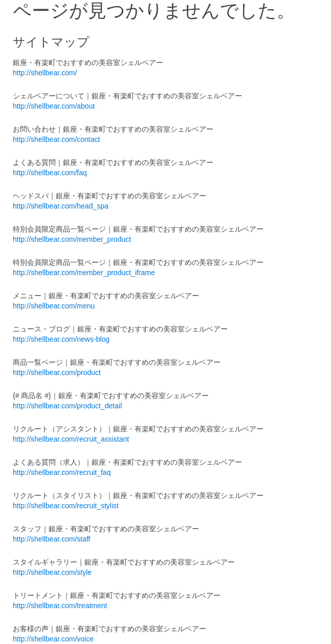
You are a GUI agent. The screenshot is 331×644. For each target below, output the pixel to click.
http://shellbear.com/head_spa (61, 206)
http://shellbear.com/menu (54, 306)
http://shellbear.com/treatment (60, 606)
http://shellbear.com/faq (50, 173)
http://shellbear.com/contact (56, 139)
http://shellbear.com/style (52, 572)
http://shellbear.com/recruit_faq (62, 472)
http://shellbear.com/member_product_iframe (84, 273)
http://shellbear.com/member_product (72, 239)
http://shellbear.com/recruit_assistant (71, 439)
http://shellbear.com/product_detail (67, 406)
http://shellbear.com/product (57, 372)
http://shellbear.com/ (45, 73)
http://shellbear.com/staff (52, 539)
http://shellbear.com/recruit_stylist (66, 506)
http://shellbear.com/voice (53, 639)
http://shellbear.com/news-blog (61, 339)
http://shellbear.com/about (54, 106)
